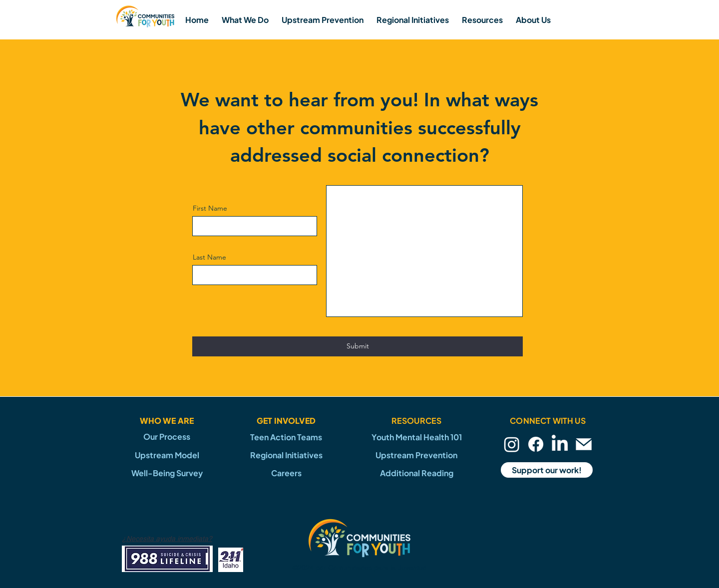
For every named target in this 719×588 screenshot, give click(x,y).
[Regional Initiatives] (286, 455)
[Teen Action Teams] (286, 437)
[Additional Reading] (416, 473)
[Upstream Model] (167, 455)
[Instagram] (512, 444)
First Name (210, 208)
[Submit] (358, 346)
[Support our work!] (547, 470)
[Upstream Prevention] (416, 455)
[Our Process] (167, 437)
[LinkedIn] (560, 444)
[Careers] (286, 473)
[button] (245, 20)
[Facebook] (536, 444)
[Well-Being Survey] (167, 473)
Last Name (209, 257)
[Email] (584, 444)
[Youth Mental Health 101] (416, 437)
